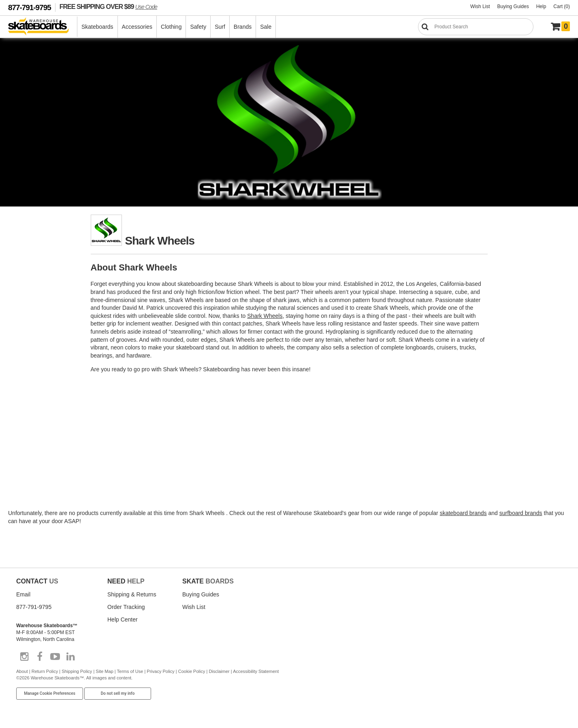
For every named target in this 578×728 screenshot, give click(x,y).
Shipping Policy (77, 671)
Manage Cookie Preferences (50, 693)
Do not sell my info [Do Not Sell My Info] (118, 693)
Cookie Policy (192, 671)
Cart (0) (562, 6)
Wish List (480, 6)
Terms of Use (130, 671)
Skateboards (97, 27)
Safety (198, 27)
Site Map (104, 671)
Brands (243, 27)
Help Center (123, 619)
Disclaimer (219, 671)
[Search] (476, 27)
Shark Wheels (265, 316)
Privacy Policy (160, 671)
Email (23, 594)
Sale (266, 27)
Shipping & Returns (132, 594)
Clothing (171, 27)
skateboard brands (463, 513)
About (22, 671)
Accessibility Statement (256, 671)
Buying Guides (513, 6)
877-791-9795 (30, 7)
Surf (220, 27)
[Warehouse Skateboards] (43, 27)
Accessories (137, 27)
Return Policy (45, 671)
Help (541, 6)
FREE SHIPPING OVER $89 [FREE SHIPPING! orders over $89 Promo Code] (108, 6)
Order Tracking (126, 607)
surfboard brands (521, 513)
